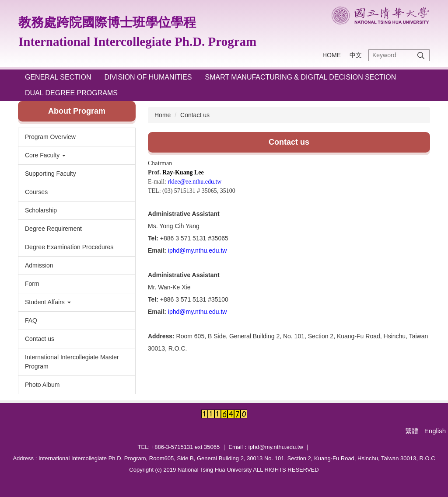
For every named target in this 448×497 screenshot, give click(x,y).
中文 (356, 55)
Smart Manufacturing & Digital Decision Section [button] (300, 77)
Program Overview (50, 137)
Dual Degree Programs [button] (71, 93)
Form (32, 284)
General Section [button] (58, 77)
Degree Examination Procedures (69, 247)
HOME (332, 55)
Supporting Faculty (51, 174)
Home (163, 115)
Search (421, 55)
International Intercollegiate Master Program (72, 362)
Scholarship (41, 210)
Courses (36, 192)
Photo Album (42, 385)
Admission (39, 265)
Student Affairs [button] (48, 302)
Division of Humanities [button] (148, 77)
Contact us (40, 339)
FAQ (31, 320)
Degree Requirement (53, 229)
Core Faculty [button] (45, 155)
